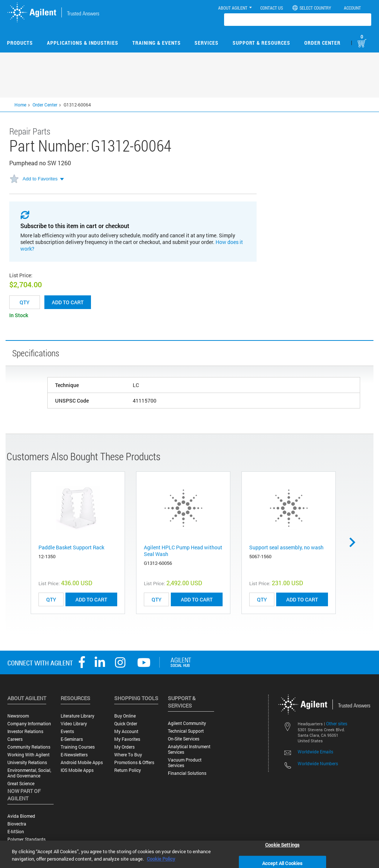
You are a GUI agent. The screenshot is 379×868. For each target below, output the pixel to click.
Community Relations (29, 747)
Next (355, 542)
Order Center (322, 43)
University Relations (27, 762)
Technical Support (186, 731)
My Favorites (127, 739)
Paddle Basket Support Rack (71, 547)
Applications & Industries (83, 43)
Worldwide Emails (315, 752)
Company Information (29, 724)
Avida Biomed (21, 816)
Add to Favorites (40, 179)
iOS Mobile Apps (77, 770)
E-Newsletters (74, 755)
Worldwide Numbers (318, 763)
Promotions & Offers (134, 762)
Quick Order (126, 724)
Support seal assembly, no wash (286, 547)
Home (20, 105)
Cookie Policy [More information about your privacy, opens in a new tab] (161, 859)
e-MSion (16, 832)
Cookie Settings (282, 844)
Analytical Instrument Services (189, 749)
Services (207, 43)
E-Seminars (72, 739)
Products (20, 43)
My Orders (124, 747)
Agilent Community (187, 723)
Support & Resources (261, 43)
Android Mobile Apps (82, 762)
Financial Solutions (187, 773)
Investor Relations (25, 731)
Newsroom (18, 716)
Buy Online (125, 716)
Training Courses (78, 747)
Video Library (74, 724)
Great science (21, 784)
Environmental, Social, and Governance (29, 773)
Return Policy (128, 770)
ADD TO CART (91, 599)
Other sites (337, 723)
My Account (126, 731)
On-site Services (184, 739)
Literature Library (77, 716)
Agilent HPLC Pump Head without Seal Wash (183, 551)
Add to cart (68, 302)
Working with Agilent (28, 755)
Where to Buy (128, 755)
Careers (15, 739)
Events (67, 731)
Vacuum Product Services (185, 763)
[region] (189, 854)
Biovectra (17, 824)
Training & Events (157, 43)
